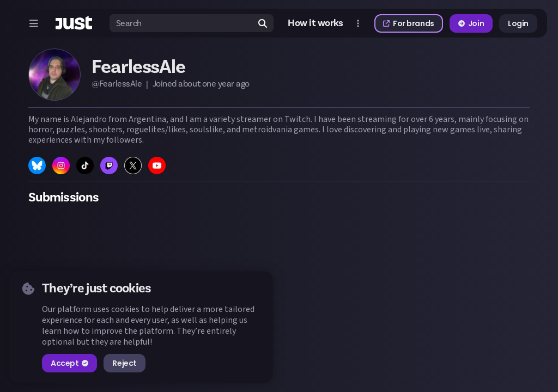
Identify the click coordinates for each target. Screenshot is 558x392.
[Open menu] (34, 23)
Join (471, 23)
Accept (69, 363)
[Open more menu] (358, 23)
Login (518, 23)
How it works (316, 23)
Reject (124, 363)
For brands (409, 23)
